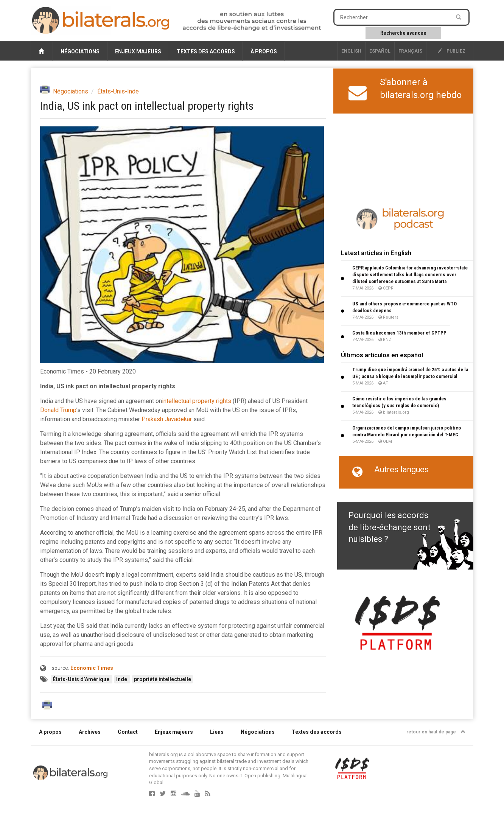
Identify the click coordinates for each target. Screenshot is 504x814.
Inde (122, 679)
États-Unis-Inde (118, 91)
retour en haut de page (436, 732)
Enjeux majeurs (138, 51)
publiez (452, 51)
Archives (90, 732)
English (351, 51)
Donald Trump (58, 410)
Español (380, 51)
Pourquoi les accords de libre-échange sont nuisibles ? (390, 527)
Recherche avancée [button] (403, 33)
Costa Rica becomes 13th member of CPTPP (399, 333)
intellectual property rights (197, 401)
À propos (264, 51)
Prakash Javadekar (167, 419)
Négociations (80, 51)
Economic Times (92, 668)
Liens (217, 732)
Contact (128, 732)
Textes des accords (206, 51)
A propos (50, 732)
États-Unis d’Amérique (82, 679)
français (410, 51)
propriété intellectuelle (163, 679)
